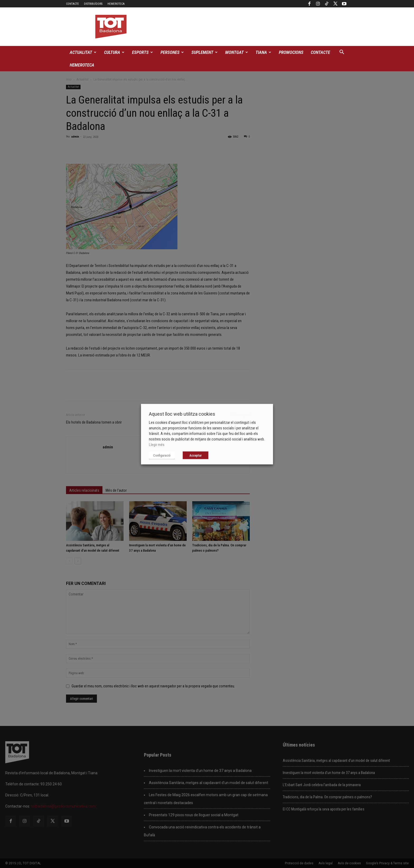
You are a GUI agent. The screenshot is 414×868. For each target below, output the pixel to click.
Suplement (204, 52)
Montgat (237, 52)
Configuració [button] (162, 455)
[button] (342, 53)
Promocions (291, 52)
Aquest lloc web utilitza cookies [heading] (182, 414)
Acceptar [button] (196, 455)
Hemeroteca (116, 4)
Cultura (114, 52)
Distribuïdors (93, 4)
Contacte (72, 4)
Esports (142, 52)
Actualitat (83, 52)
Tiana (263, 52)
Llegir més (157, 444)
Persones (172, 52)
